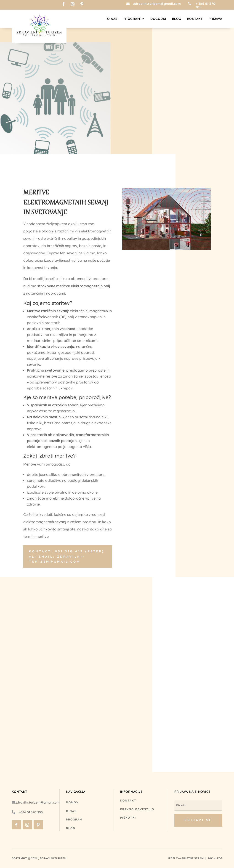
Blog (177, 19)
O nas (112, 19)
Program (132, 19)
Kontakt (195, 19)
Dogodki (158, 19)
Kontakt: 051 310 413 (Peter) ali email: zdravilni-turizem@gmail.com (67, 556)
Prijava (215, 19)
